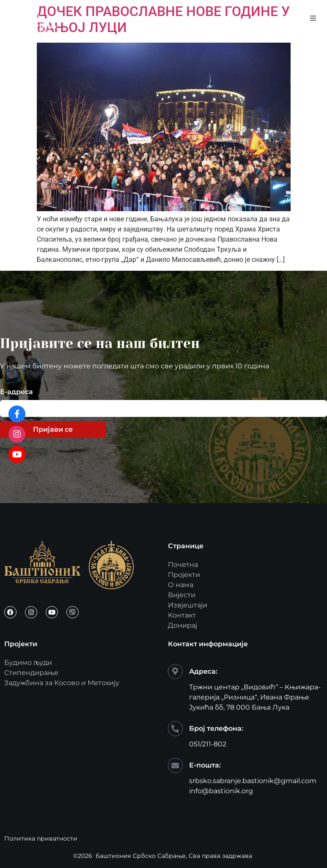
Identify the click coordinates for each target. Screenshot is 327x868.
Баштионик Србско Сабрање (141, 856)
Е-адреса (16, 392)
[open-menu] (313, 19)
